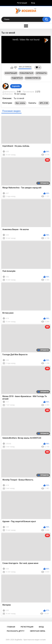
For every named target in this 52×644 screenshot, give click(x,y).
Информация (11, 73)
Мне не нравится (15, 68)
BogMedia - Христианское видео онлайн (30, 640)
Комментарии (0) (33, 78)
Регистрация (22, 3)
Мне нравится (12, 68)
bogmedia (16, 86)
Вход (33, 3)
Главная (11, 627)
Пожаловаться (26, 73)
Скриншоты (41, 73)
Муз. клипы (20, 103)
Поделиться (17, 78)
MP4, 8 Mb (44, 103)
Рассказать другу (16, 631)
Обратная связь (38, 631)
